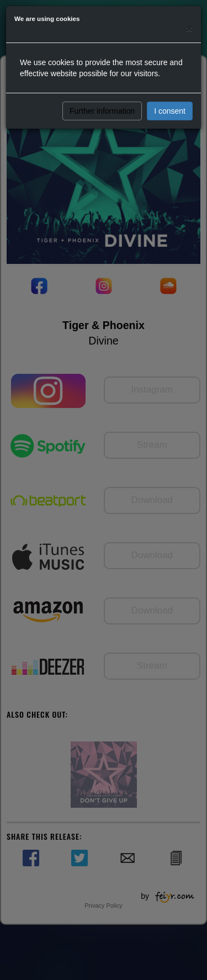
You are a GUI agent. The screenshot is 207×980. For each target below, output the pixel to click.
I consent (170, 111)
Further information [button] (102, 111)
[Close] (189, 28)
